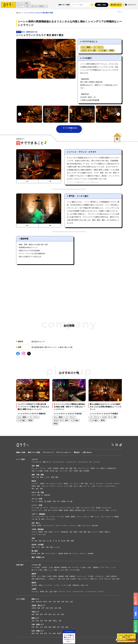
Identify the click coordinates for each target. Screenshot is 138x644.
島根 (50, 627)
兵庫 (46, 621)
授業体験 (64, 567)
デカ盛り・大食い (86, 567)
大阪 (33, 621)
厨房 (41, 489)
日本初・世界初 (52, 576)
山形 (56, 608)
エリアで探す (21, 599)
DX (87, 585)
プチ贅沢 (91, 576)
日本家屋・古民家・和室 (60, 468)
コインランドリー (48, 526)
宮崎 (54, 633)
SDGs (83, 585)
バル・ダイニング (51, 484)
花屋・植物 (83, 532)
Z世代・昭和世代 (111, 576)
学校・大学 (56, 501)
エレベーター (64, 471)
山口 (41, 627)
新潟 (50, 614)
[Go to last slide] (20, 114)
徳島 (67, 627)
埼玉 (50, 602)
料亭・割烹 (84, 484)
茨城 (63, 602)
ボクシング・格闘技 (112, 517)
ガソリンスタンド (51, 554)
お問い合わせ (87, 452)
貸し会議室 (48, 501)
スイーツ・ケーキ (62, 486)
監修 (56, 570)
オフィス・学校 (37, 499)
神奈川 (45, 602)
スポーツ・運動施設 (38, 514)
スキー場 (34, 519)
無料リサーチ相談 (64, 5)
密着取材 (96, 567)
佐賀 (37, 633)
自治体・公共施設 (38, 545)
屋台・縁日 (35, 489)
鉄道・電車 (41, 554)
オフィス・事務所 (37, 501)
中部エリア (35, 612)
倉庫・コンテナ (45, 477)
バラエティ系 (36, 565)
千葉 (54, 602)
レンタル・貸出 (63, 570)
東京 (33, 602)
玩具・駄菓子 (74, 532)
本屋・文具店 (49, 532)
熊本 (46, 633)
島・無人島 (62, 541)
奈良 (41, 621)
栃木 (67, 602)
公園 (47, 547)
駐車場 (34, 554)
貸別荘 (93, 468)
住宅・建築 (35, 466)
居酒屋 (42, 484)
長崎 (41, 633)
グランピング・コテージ (58, 508)
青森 (39, 608)
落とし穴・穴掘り (37, 570)
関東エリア (35, 599)
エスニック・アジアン (48, 486)
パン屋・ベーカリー (97, 486)
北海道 (34, 608)
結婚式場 (47, 495)
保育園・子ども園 (67, 501)
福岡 (33, 633)
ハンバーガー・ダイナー (112, 484)
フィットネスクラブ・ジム (40, 517)
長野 (46, 614)
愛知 (33, 614)
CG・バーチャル (94, 462)
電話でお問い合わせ (113, 14)
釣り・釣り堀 (53, 510)
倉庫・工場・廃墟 (38, 475)
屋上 (57, 471)
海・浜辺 (34, 541)
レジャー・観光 (104, 510)
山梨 (71, 602)
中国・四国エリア (38, 624)
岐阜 (41, 614)
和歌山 (55, 621)
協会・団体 (53, 592)
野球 (92, 517)
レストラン (35, 484)
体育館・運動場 (70, 517)
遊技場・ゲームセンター (104, 508)
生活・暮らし (36, 523)
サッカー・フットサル (57, 517)
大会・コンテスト (83, 579)
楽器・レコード (93, 532)
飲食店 (34, 481)
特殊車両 (91, 554)
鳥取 (46, 627)
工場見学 (44, 567)
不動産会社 (76, 585)
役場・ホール (36, 547)
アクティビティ (51, 519)
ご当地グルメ (52, 579)
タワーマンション (84, 468)
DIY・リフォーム (74, 567)
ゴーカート (83, 554)
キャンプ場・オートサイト (40, 508)
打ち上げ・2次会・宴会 (112, 579)
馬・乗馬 (41, 519)
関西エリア (35, 618)
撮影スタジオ (47, 462)
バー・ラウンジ (98, 47)
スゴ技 (51, 567)
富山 (54, 614)
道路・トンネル (55, 547)
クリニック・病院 (75, 526)
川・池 (55, 541)
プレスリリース (48, 452)
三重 (60, 621)
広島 (33, 627)
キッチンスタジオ (58, 462)
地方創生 (34, 585)
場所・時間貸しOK (38, 557)
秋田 (51, 608)
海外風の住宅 (112, 468)
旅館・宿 (40, 495)
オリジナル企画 (74, 570)
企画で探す (20, 565)
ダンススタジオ (83, 462)
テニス (97, 517)
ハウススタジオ (37, 462)
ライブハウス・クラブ (88, 508)
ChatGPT (73, 579)
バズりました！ (100, 576)
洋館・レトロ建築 (37, 471)
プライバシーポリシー (63, 452)
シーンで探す (21, 459)
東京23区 (39, 602)
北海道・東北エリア (38, 605)
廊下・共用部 (74, 471)
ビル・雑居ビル (101, 468)
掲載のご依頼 (102, 5)
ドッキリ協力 (103, 51)
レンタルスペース (71, 462)
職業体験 (57, 567)
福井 (63, 614)
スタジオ (35, 459)
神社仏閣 (95, 526)
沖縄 (64, 633)
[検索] (81, 5)
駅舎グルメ (94, 579)
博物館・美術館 (63, 510)
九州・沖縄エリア (38, 631)
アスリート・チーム (65, 592)
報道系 (34, 583)
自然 (33, 538)
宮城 (47, 608)
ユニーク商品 (41, 576)
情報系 (34, 574)
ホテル (34, 495)
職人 (47, 592)
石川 (58, 614)
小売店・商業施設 (38, 529)
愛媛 (54, 627)
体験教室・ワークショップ (78, 576)
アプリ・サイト (105, 567)
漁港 (43, 547)
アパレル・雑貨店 (37, 532)
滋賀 (50, 621)
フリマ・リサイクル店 (39, 534)
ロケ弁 (101, 579)
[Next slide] (118, 114)
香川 (58, 627)
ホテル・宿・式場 (38, 492)
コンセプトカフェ (110, 486)
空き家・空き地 (49, 471)
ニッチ (113, 567)
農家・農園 (70, 541)
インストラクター (91, 592)
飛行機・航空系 (63, 554)
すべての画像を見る (70, 129)
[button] (29, 114)
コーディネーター (78, 592)
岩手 (43, 608)
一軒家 (49, 468)
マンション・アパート (39, 468)
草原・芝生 (42, 541)
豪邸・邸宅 (73, 468)
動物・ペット (49, 570)
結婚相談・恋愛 (63, 576)
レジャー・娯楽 (37, 505)
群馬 (59, 602)
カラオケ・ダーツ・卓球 (89, 51)
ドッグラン (114, 510)
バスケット (86, 517)
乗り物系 (35, 551)
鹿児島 (59, 633)
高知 (63, 627)
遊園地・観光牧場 (75, 510)
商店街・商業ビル (105, 532)
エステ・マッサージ (62, 526)
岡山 (37, 627)
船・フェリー (74, 554)
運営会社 (77, 452)
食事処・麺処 (36, 486)
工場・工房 (35, 477)
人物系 (34, 589)
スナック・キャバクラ (96, 484)
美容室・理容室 (37, 526)
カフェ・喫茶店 (86, 47)
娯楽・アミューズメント (90, 510)
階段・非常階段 (84, 471)
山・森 (49, 541)
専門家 (42, 592)
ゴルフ (103, 517)
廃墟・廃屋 (55, 477)
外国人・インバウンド (46, 585)
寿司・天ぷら (74, 486)
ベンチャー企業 (66, 585)
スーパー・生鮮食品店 (61, 532)
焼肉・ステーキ (84, 486)
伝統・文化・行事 (64, 579)
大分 (50, 633)
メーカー (57, 585)
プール (79, 517)
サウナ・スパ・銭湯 (73, 508)
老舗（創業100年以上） (39, 579)
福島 (60, 608)
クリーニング (86, 526)
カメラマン (101, 592)
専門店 (112, 51)
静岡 (37, 614)
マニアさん (35, 592)
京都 (37, 621)
